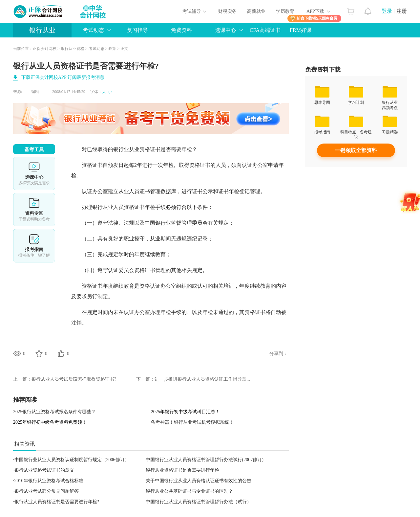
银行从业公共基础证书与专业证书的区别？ (189, 491)
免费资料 (181, 30)
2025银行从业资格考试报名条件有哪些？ (54, 412)
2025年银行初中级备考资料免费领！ (50, 422)
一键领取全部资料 (356, 150)
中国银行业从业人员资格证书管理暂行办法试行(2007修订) (205, 460)
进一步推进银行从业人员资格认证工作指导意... (202, 379)
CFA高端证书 (265, 30)
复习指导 (137, 30)
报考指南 (34, 246)
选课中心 (225, 30)
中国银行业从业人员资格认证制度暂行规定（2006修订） (72, 460)
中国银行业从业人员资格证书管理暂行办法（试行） (199, 502)
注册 (402, 11)
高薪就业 (256, 11)
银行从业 (42, 30)
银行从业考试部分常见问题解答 (47, 491)
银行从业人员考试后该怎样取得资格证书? (74, 379)
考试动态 (94, 30)
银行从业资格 (73, 49)
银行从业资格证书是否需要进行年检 (182, 470)
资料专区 (34, 210)
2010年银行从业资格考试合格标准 (49, 481)
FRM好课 (301, 30)
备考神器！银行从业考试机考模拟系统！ (192, 422)
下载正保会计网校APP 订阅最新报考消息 (63, 77)
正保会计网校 (45, 49)
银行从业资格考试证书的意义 (44, 470)
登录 (387, 11)
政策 (112, 49)
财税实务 (227, 11)
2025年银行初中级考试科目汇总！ (185, 412)
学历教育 (285, 11)
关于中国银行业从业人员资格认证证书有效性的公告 (199, 481)
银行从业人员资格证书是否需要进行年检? (57, 502)
